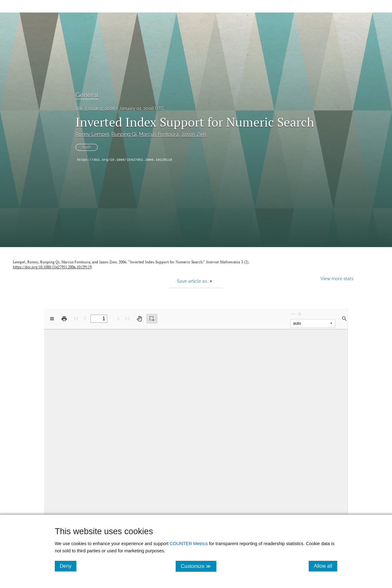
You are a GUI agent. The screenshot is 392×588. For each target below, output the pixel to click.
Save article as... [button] (194, 281)
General (87, 95)
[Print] (64, 319)
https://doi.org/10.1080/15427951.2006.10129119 (125, 160)
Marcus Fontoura (159, 134)
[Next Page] (118, 318)
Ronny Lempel (92, 134)
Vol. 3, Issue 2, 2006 (95, 109)
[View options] (52, 319)
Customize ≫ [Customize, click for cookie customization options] (198, 566)
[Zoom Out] (293, 314)
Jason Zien (194, 134)
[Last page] (127, 318)
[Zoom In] (300, 314)
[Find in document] (344, 319)
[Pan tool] (139, 319)
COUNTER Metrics (189, 544)
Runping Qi (124, 134)
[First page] (76, 318)
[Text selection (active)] (152, 319)
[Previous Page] (85, 318)
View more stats (337, 279)
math (87, 147)
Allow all (325, 566)
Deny (68, 566)
